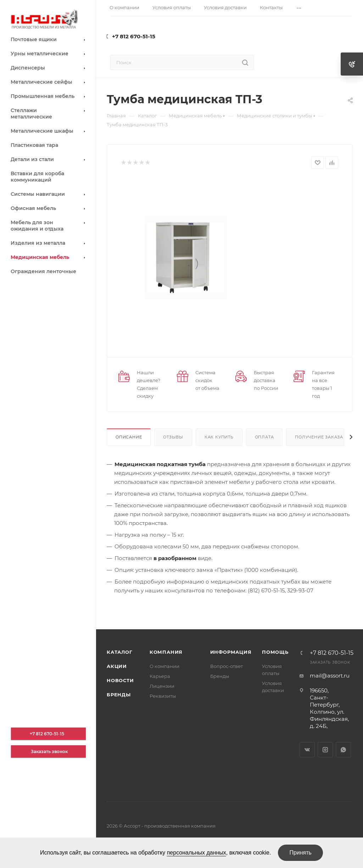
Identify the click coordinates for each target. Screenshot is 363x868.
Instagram (325, 750)
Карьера (160, 676)
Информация (231, 652)
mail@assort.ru (330, 676)
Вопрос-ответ (227, 666)
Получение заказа (319, 437)
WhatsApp (343, 750)
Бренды (119, 695)
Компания (166, 652)
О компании (164, 666)
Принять (300, 853)
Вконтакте (307, 750)
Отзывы (173, 437)
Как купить (219, 437)
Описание (129, 437)
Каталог (120, 652)
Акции (117, 666)
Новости (120, 680)
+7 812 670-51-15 (134, 36)
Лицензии (162, 686)
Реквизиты (163, 696)
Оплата (264, 437)
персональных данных (197, 853)
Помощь (275, 652)
